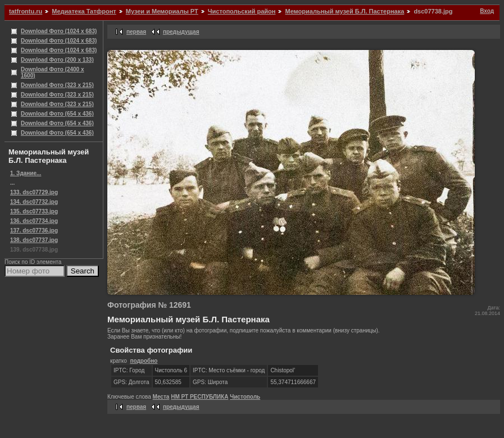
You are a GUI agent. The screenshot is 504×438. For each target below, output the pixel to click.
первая (136, 32)
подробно (144, 361)
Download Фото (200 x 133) (57, 60)
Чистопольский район (242, 11)
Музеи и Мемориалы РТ (162, 11)
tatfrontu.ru (26, 11)
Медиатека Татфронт (84, 11)
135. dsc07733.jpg (34, 211)
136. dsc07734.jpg (34, 221)
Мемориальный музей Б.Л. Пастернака (344, 11)
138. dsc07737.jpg (34, 240)
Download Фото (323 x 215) (57, 85)
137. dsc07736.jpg (34, 231)
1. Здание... (26, 173)
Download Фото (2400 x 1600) (53, 72)
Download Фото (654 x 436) (57, 114)
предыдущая (181, 32)
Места (161, 397)
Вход (487, 11)
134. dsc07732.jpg (34, 202)
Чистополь (245, 397)
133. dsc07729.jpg (34, 192)
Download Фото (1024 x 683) (59, 31)
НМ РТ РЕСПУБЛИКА (199, 397)
